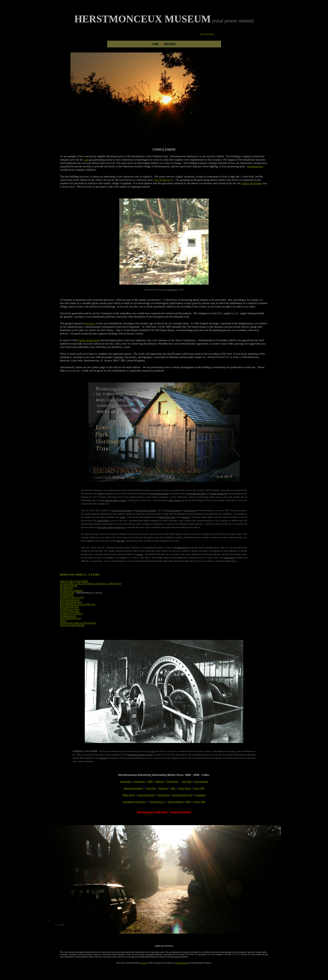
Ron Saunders (201, 782)
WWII (100, 494)
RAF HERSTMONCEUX (71, 602)
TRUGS (63, 621)
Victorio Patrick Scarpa (122, 510)
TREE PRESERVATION (70, 618)
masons (140, 554)
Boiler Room (173, 782)
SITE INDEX (170, 44)
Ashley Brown (174, 500)
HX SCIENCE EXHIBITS (71, 591)
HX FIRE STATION (69, 586)
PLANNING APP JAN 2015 (72, 597)
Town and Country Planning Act (111, 527)
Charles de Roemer (252, 183)
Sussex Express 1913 (182, 795)
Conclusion (200, 795)
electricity (90, 323)
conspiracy (186, 517)
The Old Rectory (163, 180)
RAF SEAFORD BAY (69, 607)
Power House (185, 788)
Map (173, 788)
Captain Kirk (229, 558)
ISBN (150, 782)
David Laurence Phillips (146, 510)
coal (86, 160)
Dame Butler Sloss (167, 517)
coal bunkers (172, 290)
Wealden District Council (116, 500)
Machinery (163, 788)
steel (153, 751)
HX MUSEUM (66, 588)
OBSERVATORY (67, 593)
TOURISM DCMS (68, 616)
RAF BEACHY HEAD (70, 600)
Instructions (140, 782)
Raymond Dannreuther (159, 494)
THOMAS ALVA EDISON (71, 614)
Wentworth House (180, 812)
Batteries (160, 782)
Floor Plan (187, 782)
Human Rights (181, 963)
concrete (102, 758)
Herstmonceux (255, 166)
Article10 (143, 963)
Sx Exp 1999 (199, 802)
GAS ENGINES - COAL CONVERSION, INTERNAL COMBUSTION (91, 584)
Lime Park (120, 541)
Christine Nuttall (173, 510)
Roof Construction (146, 795)
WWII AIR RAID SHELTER (72, 625)
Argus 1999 (199, 788)
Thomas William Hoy (219, 494)
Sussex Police (103, 521)
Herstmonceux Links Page (152, 812)
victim (122, 517)
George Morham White (196, 494)
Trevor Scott (189, 510)
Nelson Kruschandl (89, 340)
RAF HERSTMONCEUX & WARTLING (78, 604)
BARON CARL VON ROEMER (74, 581)
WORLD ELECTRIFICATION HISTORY (78, 623)
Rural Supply (164, 795)
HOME (155, 44)
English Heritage (175, 802)
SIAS (188, 802)
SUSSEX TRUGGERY (70, 611)
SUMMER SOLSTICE (70, 609)
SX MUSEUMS (67, 595)
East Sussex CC (157, 802)
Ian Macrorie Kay (182, 548)
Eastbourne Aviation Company (140, 755)
